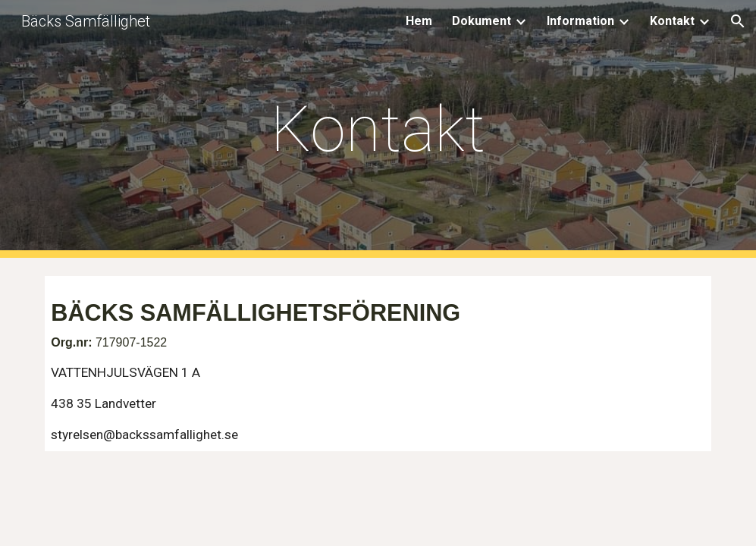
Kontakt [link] (672, 21)
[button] (738, 21)
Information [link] (580, 21)
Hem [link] (419, 21)
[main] (378, 129)
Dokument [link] (482, 21)
